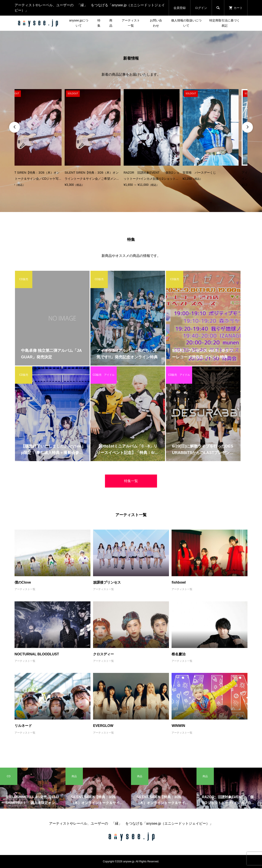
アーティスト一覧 (131, 23)
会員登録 (180, 8)
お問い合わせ (156, 23)
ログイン (201, 8)
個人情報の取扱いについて (186, 23)
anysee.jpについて (79, 23)
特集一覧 (131, 481)
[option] (43, 138)
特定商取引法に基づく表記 (224, 23)
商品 (111, 23)
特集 (99, 23)
